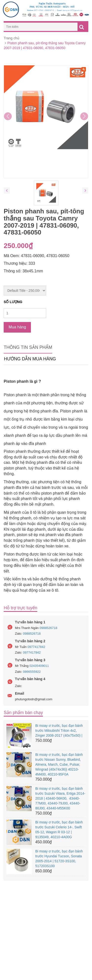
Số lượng (13, 302)
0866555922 (32, 672)
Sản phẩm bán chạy (23, 713)
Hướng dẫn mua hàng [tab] (30, 359)
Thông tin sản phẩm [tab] (28, 347)
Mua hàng (17, 327)
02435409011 (39, 666)
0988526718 (48, 628)
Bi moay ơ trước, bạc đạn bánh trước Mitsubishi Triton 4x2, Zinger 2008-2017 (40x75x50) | (59, 731)
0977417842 (36, 647)
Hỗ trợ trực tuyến (20, 608)
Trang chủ (12, 38)
